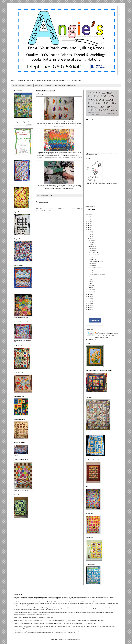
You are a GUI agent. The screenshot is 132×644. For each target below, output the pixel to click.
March (91, 288)
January (91, 292)
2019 (89, 232)
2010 (89, 305)
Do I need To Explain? (94, 255)
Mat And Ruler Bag (71, 85)
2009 (89, 307)
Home (59, 208)
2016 (89, 238)
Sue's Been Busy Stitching (95, 268)
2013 (89, 299)
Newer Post (39, 208)
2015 (89, 295)
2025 (89, 219)
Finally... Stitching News (94, 253)
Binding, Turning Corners (59, 85)
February (91, 290)
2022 (89, 225)
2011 (89, 303)
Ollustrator (68, 640)
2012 (89, 301)
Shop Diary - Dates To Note (18, 85)
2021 (89, 228)
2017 (89, 236)
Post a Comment (42, 205)
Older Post (80, 208)
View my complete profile (92, 339)
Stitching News (92, 248)
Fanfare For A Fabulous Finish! (96, 261)
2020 (89, 230)
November (92, 242)
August (91, 277)
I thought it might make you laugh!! (97, 274)
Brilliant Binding (38, 85)
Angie (98, 332)
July (90, 279)
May (90, 283)
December (92, 240)
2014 (89, 297)
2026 (89, 217)
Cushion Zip (30, 85)
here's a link (55, 123)
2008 (89, 310)
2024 (89, 221)
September (92, 247)
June (90, 281)
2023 (89, 223)
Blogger (79, 640)
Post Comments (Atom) (47, 211)
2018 (89, 234)
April (90, 285)
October (91, 244)
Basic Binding (48, 85)
